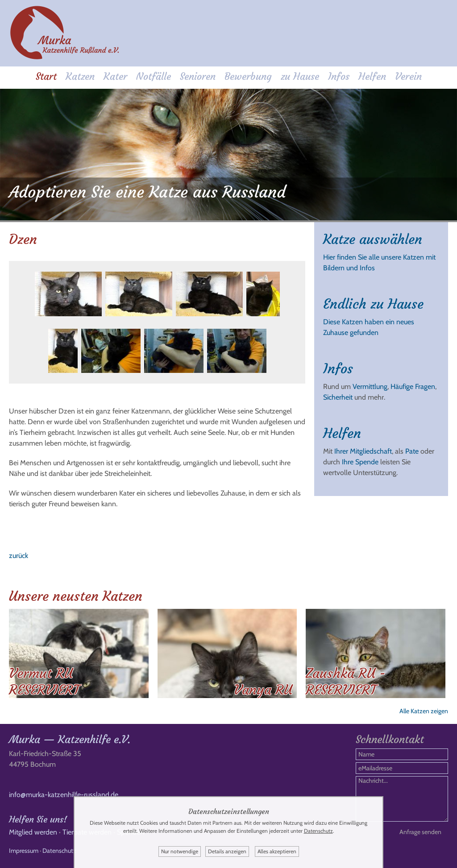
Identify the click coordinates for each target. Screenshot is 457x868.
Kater (115, 76)
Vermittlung (370, 386)
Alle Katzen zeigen (424, 711)
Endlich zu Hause (373, 304)
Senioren (198, 76)
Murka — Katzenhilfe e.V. (70, 740)
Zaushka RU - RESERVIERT (346, 682)
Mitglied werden (33, 832)
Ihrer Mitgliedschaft (363, 451)
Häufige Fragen (413, 386)
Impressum (24, 851)
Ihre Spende (360, 462)
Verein (408, 76)
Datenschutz (59, 851)
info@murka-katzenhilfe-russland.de (64, 795)
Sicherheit (338, 397)
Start (46, 76)
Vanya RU (263, 690)
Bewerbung (248, 76)
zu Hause (300, 76)
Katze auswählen (373, 239)
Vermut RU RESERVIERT (44, 682)
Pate (412, 451)
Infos (339, 76)
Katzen (80, 76)
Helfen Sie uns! (38, 819)
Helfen (372, 76)
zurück (19, 556)
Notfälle (154, 76)
